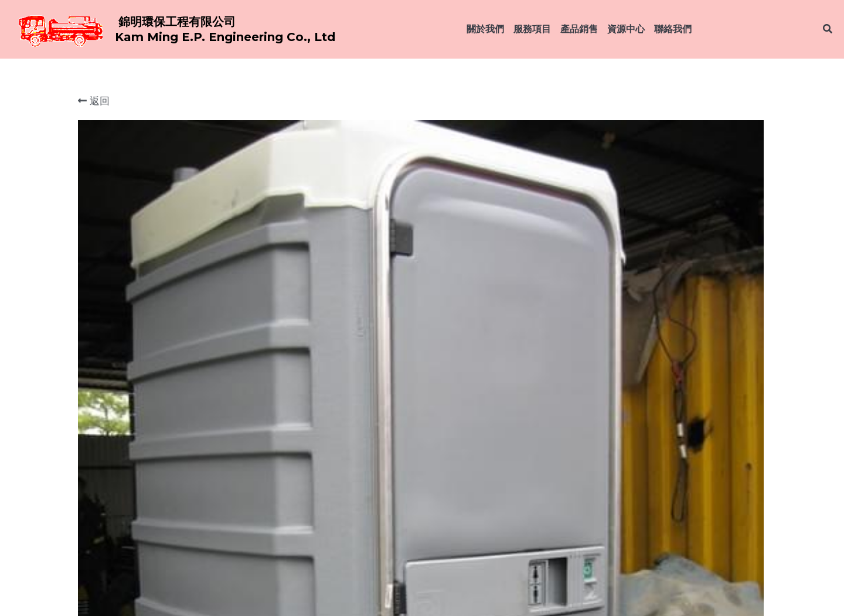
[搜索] (828, 29)
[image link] (59, 28)
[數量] (639, 261)
